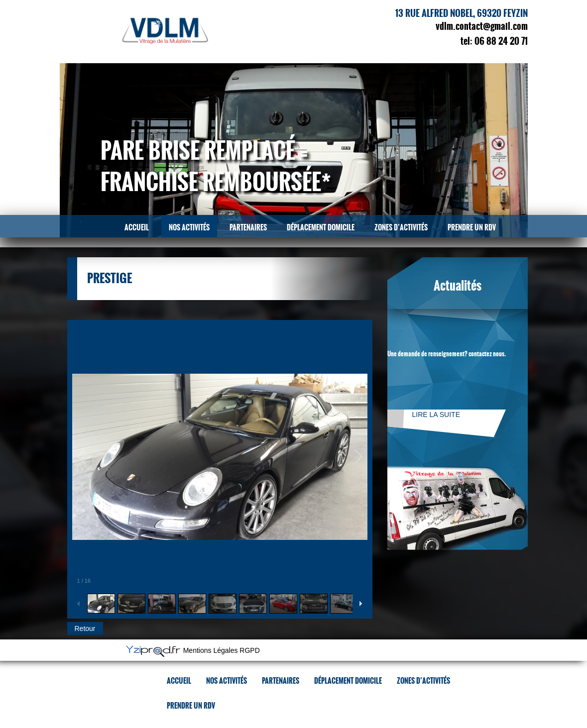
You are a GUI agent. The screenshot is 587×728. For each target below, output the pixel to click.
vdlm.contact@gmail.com (482, 26)
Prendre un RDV (472, 227)
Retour (85, 628)
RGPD (249, 651)
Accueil (137, 227)
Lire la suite (436, 415)
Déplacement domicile (321, 227)
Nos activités (189, 227)
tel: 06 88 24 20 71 (494, 41)
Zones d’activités (401, 227)
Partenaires (248, 227)
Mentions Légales (211, 651)
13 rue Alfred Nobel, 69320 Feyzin (462, 13)
